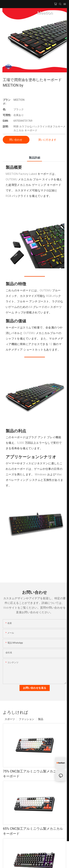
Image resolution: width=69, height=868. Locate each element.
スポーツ (10, 719)
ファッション (26, 719)
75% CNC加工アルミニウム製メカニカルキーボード (33, 774)
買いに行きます (47, 140)
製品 (41, 719)
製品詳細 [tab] (35, 158)
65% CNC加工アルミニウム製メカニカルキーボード (33, 831)
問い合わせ (16, 140)
